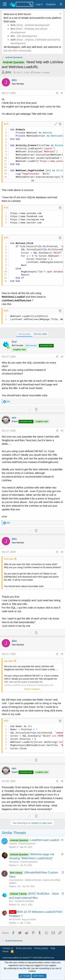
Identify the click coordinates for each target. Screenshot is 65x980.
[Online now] (8, 348)
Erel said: (9, 559)
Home (5, 951)
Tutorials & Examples (24, 901)
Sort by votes (40, 334)
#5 (62, 654)
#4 (62, 552)
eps (14, 417)
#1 (62, 93)
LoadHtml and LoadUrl (45, 840)
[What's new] (61, 4)
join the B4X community (17, 51)
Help (53, 948)
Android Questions (27, 844)
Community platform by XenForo (28, 958)
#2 (62, 357)
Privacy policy (41, 948)
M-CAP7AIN (15, 920)
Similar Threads (42, 73)
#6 (62, 781)
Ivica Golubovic (16, 880)
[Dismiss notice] (60, 14)
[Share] (57, 93)
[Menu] (5, 4)
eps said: (8, 661)
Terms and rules (24, 948)
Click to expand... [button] (33, 689)
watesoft (13, 844)
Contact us (8, 948)
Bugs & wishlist (29, 920)
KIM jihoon (14, 862)
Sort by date (24, 334)
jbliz (8, 72)
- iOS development (24, 36)
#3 (62, 431)
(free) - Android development (30, 25)
